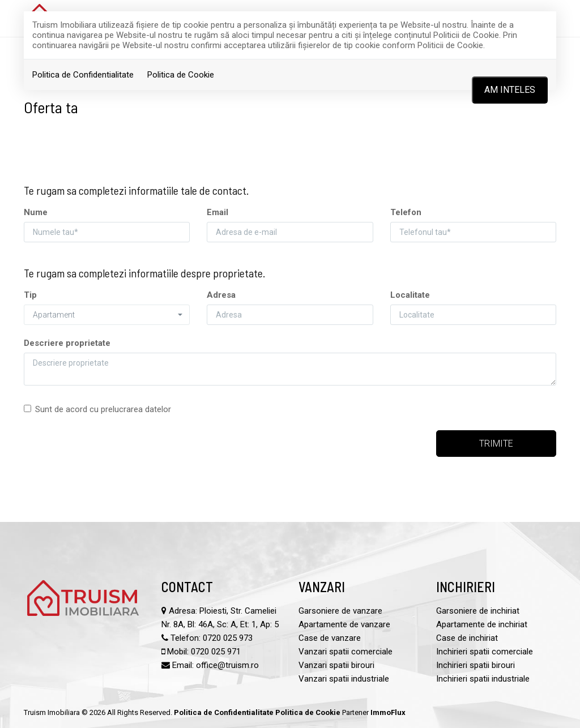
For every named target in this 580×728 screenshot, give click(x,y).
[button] (107, 315)
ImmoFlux (388, 712)
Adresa (221, 295)
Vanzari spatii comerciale (346, 652)
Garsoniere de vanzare (340, 611)
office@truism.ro (227, 665)
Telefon (406, 212)
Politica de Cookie (181, 75)
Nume (36, 212)
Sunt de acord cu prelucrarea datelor (97, 409)
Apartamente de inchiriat (482, 624)
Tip (30, 295)
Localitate (410, 295)
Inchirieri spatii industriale (483, 679)
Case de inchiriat (467, 638)
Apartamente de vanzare (344, 624)
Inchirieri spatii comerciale (485, 652)
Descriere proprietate (67, 343)
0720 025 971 (216, 652)
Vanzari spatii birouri (336, 665)
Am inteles (510, 90)
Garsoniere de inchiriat (478, 611)
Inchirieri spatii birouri (475, 665)
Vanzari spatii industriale (344, 679)
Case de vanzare (330, 638)
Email (217, 212)
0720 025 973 (228, 638)
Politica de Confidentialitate (83, 75)
